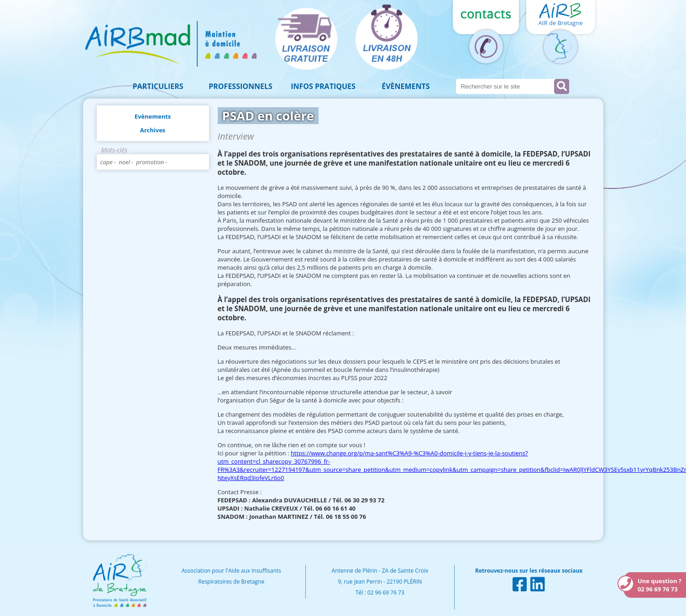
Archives (153, 130)
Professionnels (241, 86)
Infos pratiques (323, 86)
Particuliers (158, 86)
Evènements (153, 116)
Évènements (406, 86)
